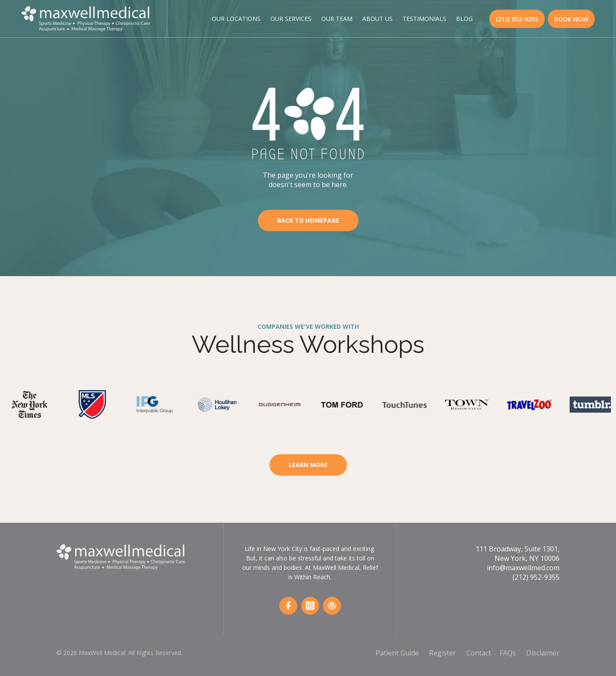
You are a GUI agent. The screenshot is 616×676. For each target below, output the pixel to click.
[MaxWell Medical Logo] (86, 18)
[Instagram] (310, 606)
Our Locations (236, 19)
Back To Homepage (308, 220)
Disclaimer (543, 653)
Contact (479, 653)
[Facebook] (288, 606)
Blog (464, 19)
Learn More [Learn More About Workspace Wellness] (308, 465)
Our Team (337, 19)
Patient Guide (397, 653)
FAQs (508, 653)
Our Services (291, 19)
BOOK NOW (571, 19)
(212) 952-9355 (517, 19)
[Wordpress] (332, 606)
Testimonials (424, 19)
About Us (378, 19)
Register (443, 653)
